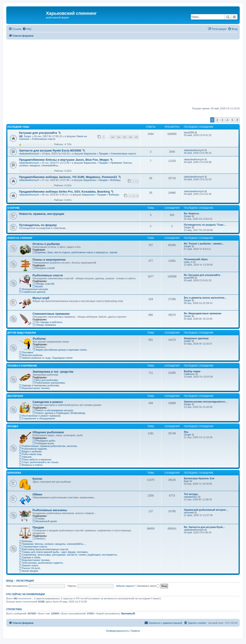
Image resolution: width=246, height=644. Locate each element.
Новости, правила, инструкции (42, 214)
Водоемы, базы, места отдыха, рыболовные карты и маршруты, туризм (75, 252)
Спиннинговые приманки (51, 314)
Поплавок (26, 352)
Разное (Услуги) (29, 568)
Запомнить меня (148, 586)
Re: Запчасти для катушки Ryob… (205, 527)
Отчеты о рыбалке (46, 244)
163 (112, 137)
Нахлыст (39, 347)
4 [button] (227, 120)
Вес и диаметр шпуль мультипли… (205, 298)
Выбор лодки (192, 371)
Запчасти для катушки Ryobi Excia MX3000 (50, 151)
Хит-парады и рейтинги (47, 322)
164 (118, 137)
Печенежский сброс (196, 259)
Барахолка (90, 154)
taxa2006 (189, 132)
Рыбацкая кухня (43, 443)
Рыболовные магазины (50, 510)
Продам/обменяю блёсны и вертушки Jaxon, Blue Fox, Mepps (64, 160)
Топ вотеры (191, 494)
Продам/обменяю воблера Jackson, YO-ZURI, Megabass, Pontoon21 (68, 177)
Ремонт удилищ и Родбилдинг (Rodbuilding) (59, 413)
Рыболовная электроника (49, 383)
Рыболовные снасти (44, 139)
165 (124, 137)
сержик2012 (191, 497)
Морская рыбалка (31, 355)
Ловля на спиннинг (20, 238)
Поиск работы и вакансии (35, 459)
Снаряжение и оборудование (37, 418)
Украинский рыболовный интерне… (206, 510)
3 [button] (222, 120)
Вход (10, 581)
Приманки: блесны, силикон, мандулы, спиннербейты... (52, 544)
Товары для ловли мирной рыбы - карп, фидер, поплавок (53, 552)
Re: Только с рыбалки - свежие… (204, 244)
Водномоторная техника (34, 388)
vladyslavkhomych (29, 154)
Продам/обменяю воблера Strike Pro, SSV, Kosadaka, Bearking (64, 192)
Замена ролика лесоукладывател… (206, 402)
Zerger (27, 136)
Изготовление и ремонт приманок (40, 416)
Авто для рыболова (45, 380)
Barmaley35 (128, 613)
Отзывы (38, 519)
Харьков (25, 457)
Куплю (37, 479)
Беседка (13, 426)
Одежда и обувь (30, 557)
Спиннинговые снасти (123, 154)
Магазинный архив (45, 521)
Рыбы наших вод (30, 454)
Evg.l (187, 481)
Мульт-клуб (41, 298)
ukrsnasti (189, 512)
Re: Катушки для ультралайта (202, 275)
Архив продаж (29, 571)
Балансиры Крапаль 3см (199, 478)
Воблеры (115, 180)
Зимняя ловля (29, 565)
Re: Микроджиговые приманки (203, 313)
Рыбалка (39, 339)
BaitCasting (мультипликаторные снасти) (44, 549)
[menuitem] (27, 29)
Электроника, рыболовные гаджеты (41, 563)
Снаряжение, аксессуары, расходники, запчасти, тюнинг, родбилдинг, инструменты (68, 555)
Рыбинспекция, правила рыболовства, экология (48, 446)
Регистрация (25, 581)
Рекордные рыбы (44, 441)
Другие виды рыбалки (22, 333)
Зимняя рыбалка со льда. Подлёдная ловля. (46, 358)
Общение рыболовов (48, 432)
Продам (103, 154)
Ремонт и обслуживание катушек (53, 410)
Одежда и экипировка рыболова (39, 385)
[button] (237, 120)
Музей (38, 286)
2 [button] (217, 120)
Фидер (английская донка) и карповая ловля (60, 350)
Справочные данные (32, 292)
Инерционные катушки (33, 289)
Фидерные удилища (196, 338)
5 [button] (232, 120)
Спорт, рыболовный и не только (39, 462)
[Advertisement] (126, 73)
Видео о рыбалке (30, 451)
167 (136, 137)
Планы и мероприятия (49, 260)
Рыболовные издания (33, 449)
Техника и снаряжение (22, 366)
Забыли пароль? (125, 586)
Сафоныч (189, 374)
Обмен (37, 494)
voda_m (188, 262)
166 (130, 137)
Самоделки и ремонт (48, 402)
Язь (186, 432)
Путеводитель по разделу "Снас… (205, 225)
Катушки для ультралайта (38, 133)
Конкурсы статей (44, 268)
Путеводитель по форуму (38, 225)
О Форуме (14, 208)
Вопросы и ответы (31, 465)
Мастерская (15, 396)
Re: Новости (191, 213)
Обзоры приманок (44, 325)
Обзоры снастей (43, 284)
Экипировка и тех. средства (53, 372)
